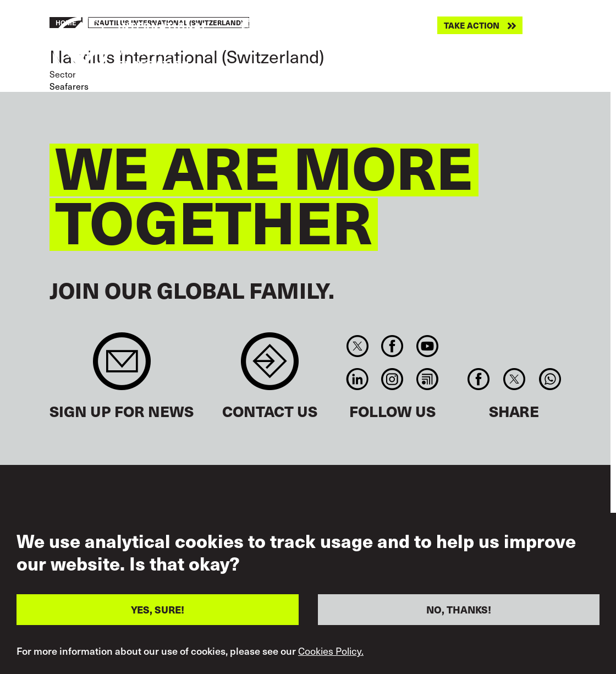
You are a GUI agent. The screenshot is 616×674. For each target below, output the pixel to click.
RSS (427, 379)
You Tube (427, 346)
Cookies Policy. (331, 664)
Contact (270, 367)
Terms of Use (368, 525)
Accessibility (262, 525)
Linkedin (357, 379)
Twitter (357, 346)
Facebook (392, 346)
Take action (472, 25)
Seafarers (69, 86)
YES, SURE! (158, 623)
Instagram (392, 379)
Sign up (122, 367)
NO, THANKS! (459, 623)
